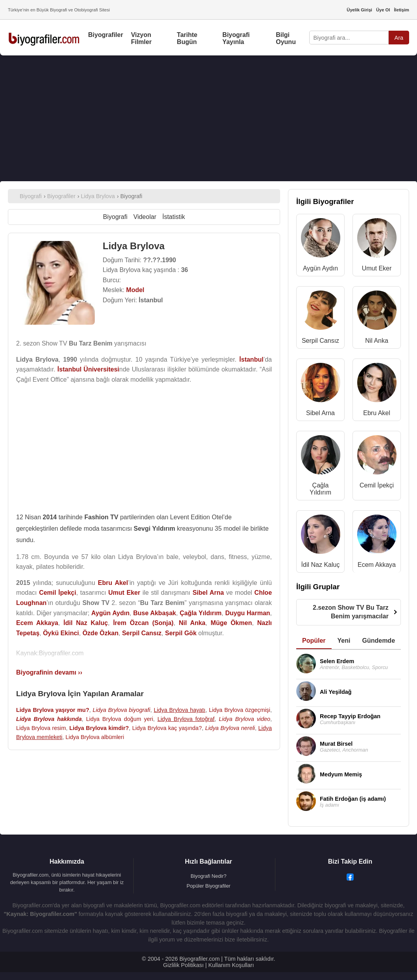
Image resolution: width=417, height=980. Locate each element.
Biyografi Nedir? (208, 876)
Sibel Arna (320, 413)
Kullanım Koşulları (231, 965)
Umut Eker (377, 268)
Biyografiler (106, 35)
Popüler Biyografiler (208, 886)
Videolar (145, 217)
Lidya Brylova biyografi (122, 710)
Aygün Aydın (320, 268)
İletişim (401, 10)
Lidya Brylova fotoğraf (186, 719)
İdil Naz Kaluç (321, 565)
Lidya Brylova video (244, 719)
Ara (399, 38)
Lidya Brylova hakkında (49, 719)
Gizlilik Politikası (184, 965)
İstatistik (173, 217)
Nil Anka (377, 341)
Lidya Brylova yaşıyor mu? (53, 710)
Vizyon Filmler (141, 38)
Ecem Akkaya (377, 565)
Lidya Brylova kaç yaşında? (167, 728)
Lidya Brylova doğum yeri (120, 719)
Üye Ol (383, 10)
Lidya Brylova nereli (230, 728)
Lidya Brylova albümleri (95, 737)
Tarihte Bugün (187, 38)
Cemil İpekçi (377, 485)
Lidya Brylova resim (41, 728)
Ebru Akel (376, 413)
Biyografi (115, 217)
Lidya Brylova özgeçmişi (240, 710)
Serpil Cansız (320, 341)
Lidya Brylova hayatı (180, 710)
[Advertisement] (208, 118)
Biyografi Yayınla (236, 38)
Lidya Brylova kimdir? (99, 728)
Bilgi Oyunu (286, 38)
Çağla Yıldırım (320, 489)
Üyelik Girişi (359, 10)
